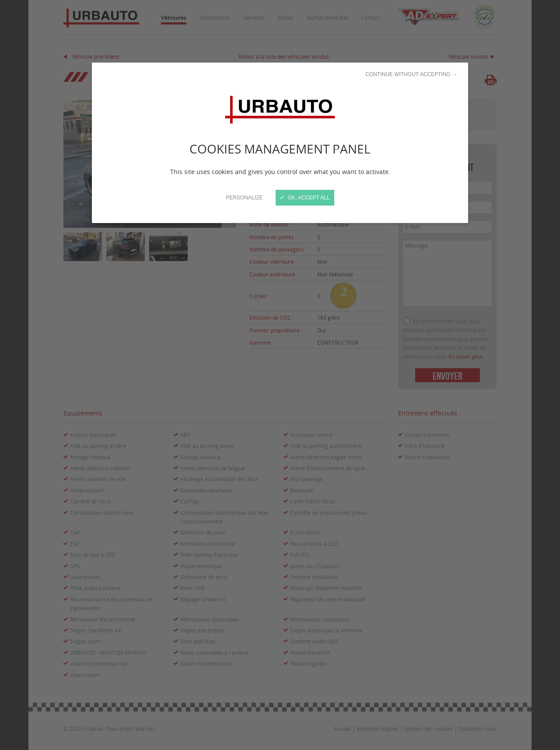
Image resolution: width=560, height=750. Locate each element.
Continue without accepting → (411, 74)
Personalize (244, 198)
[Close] (280, 375)
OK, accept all (305, 198)
